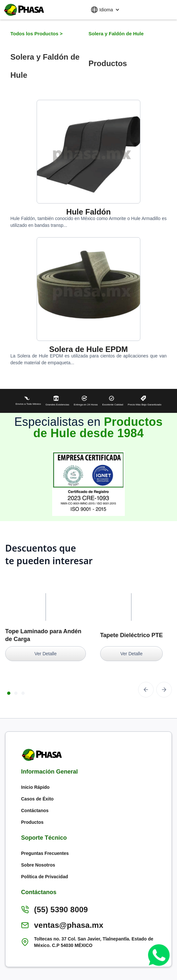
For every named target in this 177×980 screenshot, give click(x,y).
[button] (105, 10)
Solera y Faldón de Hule (116, 34)
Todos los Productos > (37, 34)
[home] (23, 10)
